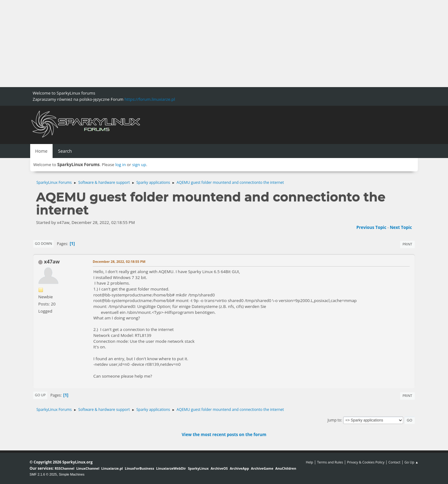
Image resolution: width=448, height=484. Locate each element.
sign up (139, 165)
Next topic (401, 227)
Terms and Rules (330, 462)
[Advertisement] (187, 44)
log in (121, 165)
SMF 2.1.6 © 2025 (43, 474)
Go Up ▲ (411, 462)
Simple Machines (72, 474)
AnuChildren (286, 468)
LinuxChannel (88, 468)
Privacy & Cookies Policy (366, 462)
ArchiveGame (262, 468)
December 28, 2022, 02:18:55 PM (119, 261)
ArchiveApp (239, 468)
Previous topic (371, 227)
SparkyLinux (198, 468)
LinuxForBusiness (139, 468)
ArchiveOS (219, 468)
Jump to (334, 420)
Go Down (43, 243)
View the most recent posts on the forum (224, 435)
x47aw (52, 262)
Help (309, 462)
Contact (394, 462)
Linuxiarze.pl (112, 468)
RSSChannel (65, 468)
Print (407, 244)
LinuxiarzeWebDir (171, 468)
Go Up (40, 395)
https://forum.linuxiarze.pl (150, 99)
